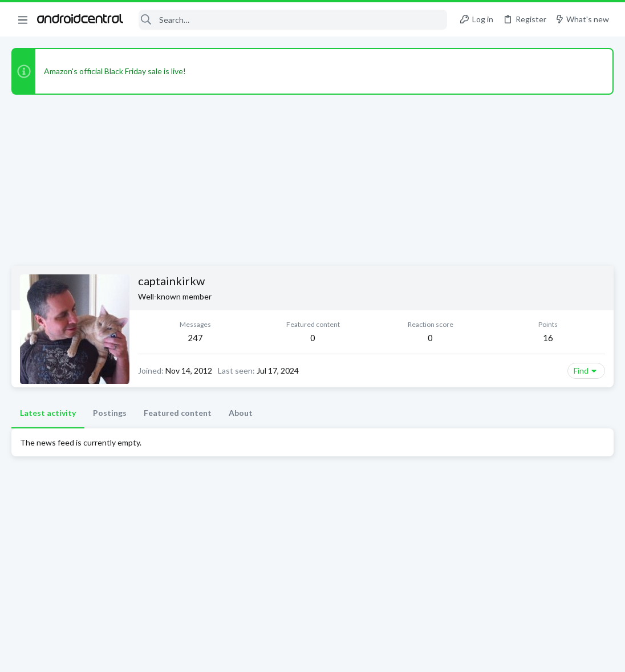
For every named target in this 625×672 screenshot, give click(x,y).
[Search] (293, 20)
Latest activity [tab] (48, 413)
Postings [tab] (110, 413)
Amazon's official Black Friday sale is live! (115, 71)
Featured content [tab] (178, 413)
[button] (23, 19)
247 (195, 338)
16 (548, 338)
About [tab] (241, 413)
